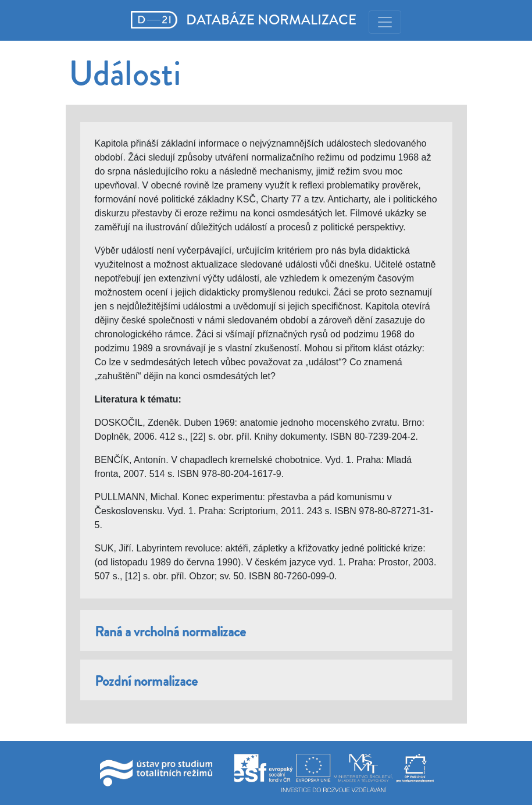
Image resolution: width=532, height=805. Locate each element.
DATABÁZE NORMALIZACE (244, 20)
